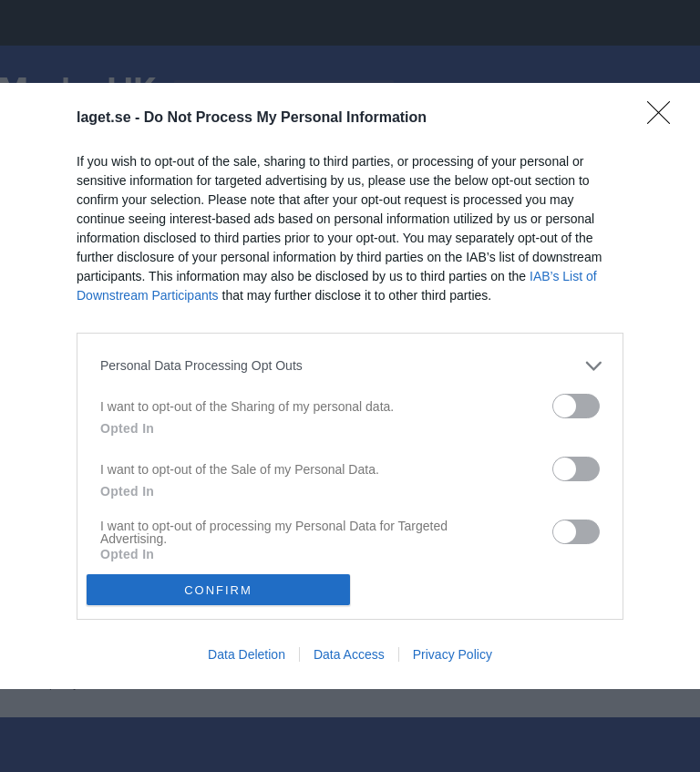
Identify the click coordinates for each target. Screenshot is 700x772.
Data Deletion (247, 654)
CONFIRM (218, 590)
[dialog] (350, 386)
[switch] (576, 406)
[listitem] (350, 366)
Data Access (349, 654)
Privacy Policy (453, 654)
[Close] (664, 118)
